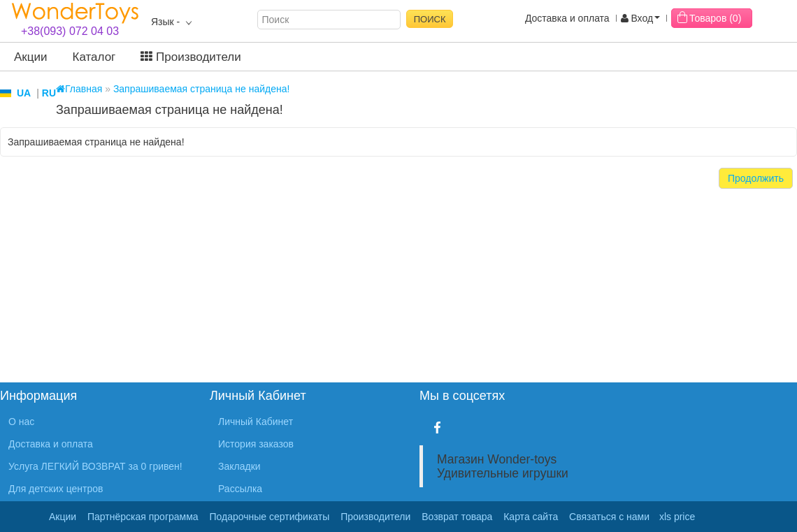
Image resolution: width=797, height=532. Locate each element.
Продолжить (756, 178)
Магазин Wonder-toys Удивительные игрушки (503, 466)
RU (49, 93)
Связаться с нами (609, 517)
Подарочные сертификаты (270, 517)
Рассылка (240, 489)
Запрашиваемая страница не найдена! (202, 89)
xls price (677, 517)
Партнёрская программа (143, 517)
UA (24, 93)
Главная (79, 89)
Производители (191, 57)
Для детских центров (56, 489)
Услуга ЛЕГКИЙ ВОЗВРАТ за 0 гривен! (95, 466)
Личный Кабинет (256, 422)
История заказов (256, 444)
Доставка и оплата (567, 18)
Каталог (94, 57)
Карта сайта (531, 517)
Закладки (239, 466)
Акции (31, 57)
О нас (21, 422)
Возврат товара (457, 517)
